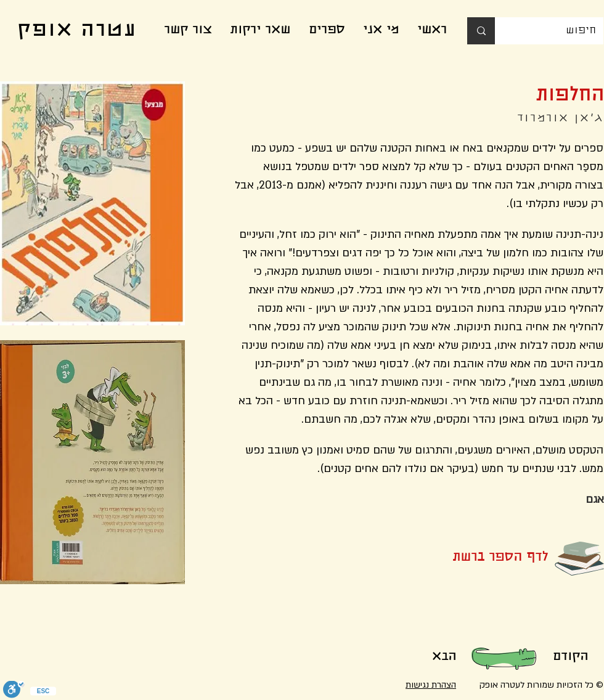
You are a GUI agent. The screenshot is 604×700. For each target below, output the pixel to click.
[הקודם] (570, 657)
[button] (480, 558)
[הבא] (444, 657)
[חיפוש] (558, 31)
